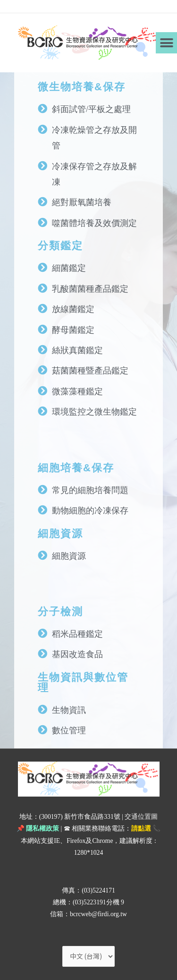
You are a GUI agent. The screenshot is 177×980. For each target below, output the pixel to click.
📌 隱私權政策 (38, 828)
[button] (166, 43)
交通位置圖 (141, 817)
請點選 (141, 828)
